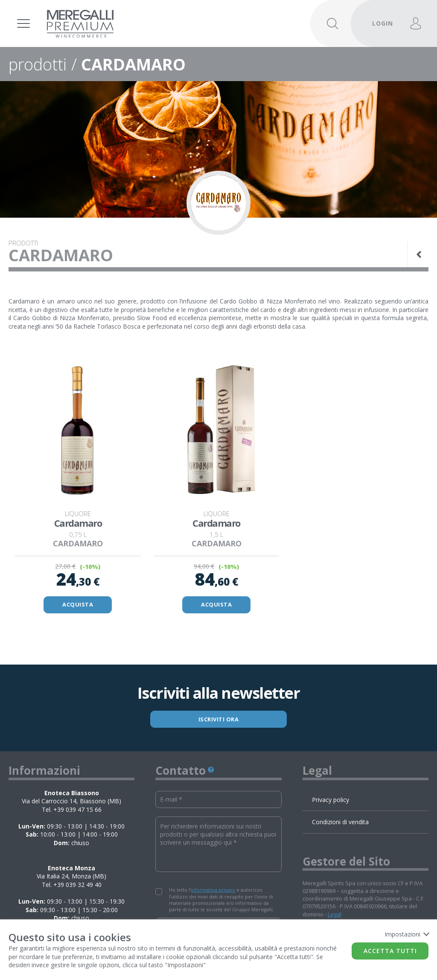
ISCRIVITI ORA (219, 719)
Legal (335, 914)
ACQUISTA (78, 604)
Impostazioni (406, 934)
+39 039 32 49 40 (77, 885)
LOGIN (383, 23)
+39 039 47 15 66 (77, 809)
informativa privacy (213, 890)
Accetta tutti (390, 951)
